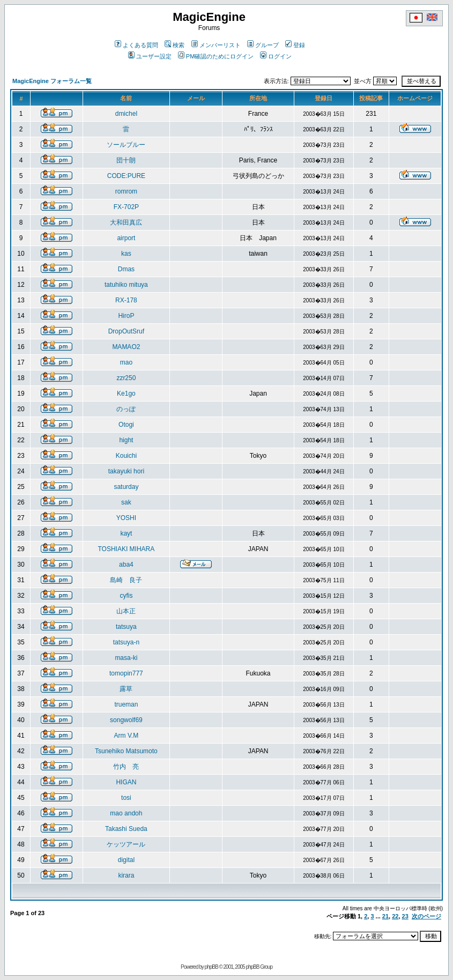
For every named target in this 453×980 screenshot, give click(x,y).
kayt (126, 533)
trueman (126, 704)
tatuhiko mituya (126, 285)
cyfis (126, 596)
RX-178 (126, 300)
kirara (126, 875)
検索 (174, 45)
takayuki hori (126, 471)
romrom (126, 191)
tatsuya (126, 627)
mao (126, 362)
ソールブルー (126, 145)
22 (395, 916)
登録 (295, 45)
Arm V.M (127, 736)
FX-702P (126, 207)
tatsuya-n (126, 642)
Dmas (126, 269)
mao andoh (126, 813)
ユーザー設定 (150, 56)
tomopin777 (126, 673)
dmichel (126, 114)
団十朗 (126, 160)
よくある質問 (136, 45)
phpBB (211, 967)
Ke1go (126, 394)
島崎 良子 (126, 580)
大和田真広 (126, 222)
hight (126, 440)
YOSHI (126, 518)
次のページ (426, 916)
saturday (126, 487)
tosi (126, 798)
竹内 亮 (126, 767)
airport (126, 238)
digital (126, 860)
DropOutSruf (126, 331)
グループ (263, 45)
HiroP (126, 316)
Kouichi (126, 456)
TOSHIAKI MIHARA (126, 549)
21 (385, 916)
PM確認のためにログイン (216, 56)
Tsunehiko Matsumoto (126, 751)
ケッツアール (126, 844)
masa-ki (126, 658)
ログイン (276, 56)
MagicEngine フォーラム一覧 (52, 81)
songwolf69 (126, 720)
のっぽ (126, 409)
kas (126, 254)
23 (405, 916)
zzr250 (126, 378)
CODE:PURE (126, 176)
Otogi (126, 425)
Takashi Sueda (126, 829)
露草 (126, 689)
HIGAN (126, 782)
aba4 (126, 565)
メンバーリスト (216, 45)
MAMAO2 (126, 347)
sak (126, 502)
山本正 (126, 611)
